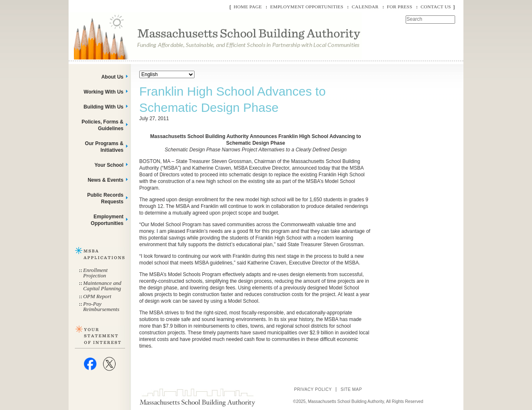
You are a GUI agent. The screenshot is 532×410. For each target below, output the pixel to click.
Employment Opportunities (307, 7)
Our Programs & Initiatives (104, 147)
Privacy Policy (313, 389)
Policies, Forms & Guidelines (102, 125)
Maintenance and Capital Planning (102, 286)
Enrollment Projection (95, 273)
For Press (400, 7)
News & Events (106, 180)
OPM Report (97, 296)
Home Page (248, 7)
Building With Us (103, 107)
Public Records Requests (105, 198)
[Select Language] (167, 74)
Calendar (365, 7)
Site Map (351, 389)
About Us (112, 77)
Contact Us (436, 7)
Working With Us (103, 92)
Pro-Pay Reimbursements (101, 306)
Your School (109, 165)
